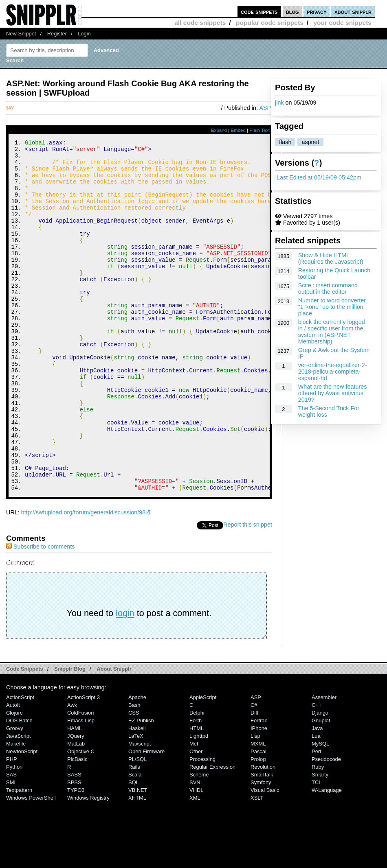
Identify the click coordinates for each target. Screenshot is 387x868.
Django (320, 779)
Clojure (14, 779)
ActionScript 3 (84, 763)
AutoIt (13, 771)
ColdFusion (81, 779)
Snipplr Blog (70, 735)
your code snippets (342, 23)
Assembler (324, 763)
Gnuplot (321, 786)
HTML (197, 794)
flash (285, 142)
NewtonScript (22, 817)
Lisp (255, 802)
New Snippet (21, 34)
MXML (258, 810)
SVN (195, 848)
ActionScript (20, 763)
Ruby (318, 833)
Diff (254, 779)
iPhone (259, 794)
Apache (137, 763)
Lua (316, 802)
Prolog (258, 825)
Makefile (16, 810)
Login (84, 34)
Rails (134, 833)
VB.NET (138, 856)
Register (57, 34)
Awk (72, 771)
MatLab (76, 810)
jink (279, 103)
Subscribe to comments (40, 612)
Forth (196, 786)
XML (195, 864)
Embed (238, 130)
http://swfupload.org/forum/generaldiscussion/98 (84, 578)
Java (317, 794)
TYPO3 (76, 856)
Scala (135, 841)
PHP (12, 825)
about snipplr (353, 12)
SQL (134, 848)
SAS (11, 841)
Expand (219, 130)
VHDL (197, 856)
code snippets (259, 12)
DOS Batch (19, 786)
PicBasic (77, 825)
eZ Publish (141, 786)
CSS (134, 779)
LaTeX (136, 802)
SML (12, 848)
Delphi (197, 779)
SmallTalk (262, 841)
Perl (316, 817)
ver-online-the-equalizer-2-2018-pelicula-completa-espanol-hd (333, 372)
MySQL (320, 810)
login (125, 679)
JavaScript (18, 802)
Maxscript (140, 810)
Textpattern (19, 856)
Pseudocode (326, 825)
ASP (265, 108)
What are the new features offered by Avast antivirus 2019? (333, 393)
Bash (134, 771)
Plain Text (259, 130)
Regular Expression (212, 833)
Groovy (15, 794)
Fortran (259, 786)
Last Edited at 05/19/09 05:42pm (319, 177)
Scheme (199, 841)
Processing (202, 825)
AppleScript (203, 763)
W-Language (327, 856)
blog (292, 12)
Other (196, 817)
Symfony (261, 848)
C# (254, 771)
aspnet (310, 142)
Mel (194, 810)
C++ (317, 771)
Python (14, 833)
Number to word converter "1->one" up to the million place (332, 307)
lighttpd (199, 802)
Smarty (320, 841)
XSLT (257, 864)
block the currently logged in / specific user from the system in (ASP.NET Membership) (332, 332)
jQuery (76, 802)
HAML (75, 794)
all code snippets (200, 23)
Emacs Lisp (81, 786)
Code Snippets (25, 735)
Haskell (137, 794)
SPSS (74, 848)
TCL (317, 848)
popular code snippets (270, 23)
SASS (74, 841)
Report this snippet (248, 590)
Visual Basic (265, 856)
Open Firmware (146, 817)
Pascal (258, 817)
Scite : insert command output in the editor (328, 289)
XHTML (137, 864)
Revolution (263, 833)
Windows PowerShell (31, 864)
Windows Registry (88, 864)
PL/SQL (137, 825)
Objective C (81, 817)
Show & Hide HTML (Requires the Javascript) (331, 258)
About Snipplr (114, 735)
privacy (317, 12)
